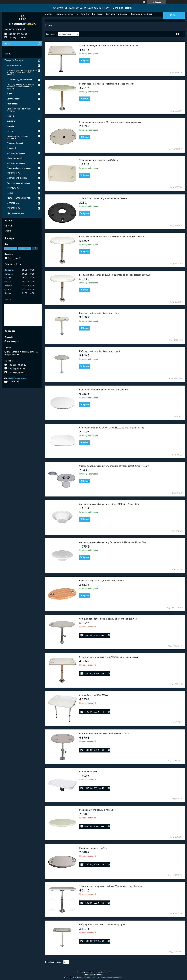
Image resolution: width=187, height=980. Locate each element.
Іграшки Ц (12, 148)
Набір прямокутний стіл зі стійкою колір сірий (102, 925)
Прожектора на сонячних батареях (19, 110)
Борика (11, 116)
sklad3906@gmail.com (17, 378)
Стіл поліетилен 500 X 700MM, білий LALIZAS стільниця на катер (112, 428)
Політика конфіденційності (112, 977)
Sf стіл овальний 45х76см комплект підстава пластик (107, 84)
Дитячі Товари (14, 99)
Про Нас (85, 14)
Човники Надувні (15, 143)
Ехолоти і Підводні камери (20, 80)
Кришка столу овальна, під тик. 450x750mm (101, 581)
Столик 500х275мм (89, 772)
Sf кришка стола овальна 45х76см (97, 810)
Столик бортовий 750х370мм (94, 695)
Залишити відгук (122, 8)
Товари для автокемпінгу (19, 183)
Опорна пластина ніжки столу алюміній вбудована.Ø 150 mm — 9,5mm (114, 466)
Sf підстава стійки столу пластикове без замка (103, 198)
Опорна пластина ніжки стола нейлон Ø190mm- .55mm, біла (109, 504)
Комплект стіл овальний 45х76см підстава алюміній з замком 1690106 (115, 275)
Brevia (10, 131)
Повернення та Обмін (142, 14)
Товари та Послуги (65, 14)
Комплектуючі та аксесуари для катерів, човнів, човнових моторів (22, 73)
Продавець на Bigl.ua (93, 975)
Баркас (11, 126)
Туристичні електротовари (19, 168)
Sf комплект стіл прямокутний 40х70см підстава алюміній (109, 657)
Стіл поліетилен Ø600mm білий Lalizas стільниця (104, 390)
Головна (48, 14)
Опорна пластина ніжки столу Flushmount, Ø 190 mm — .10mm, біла (113, 542)
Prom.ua (107, 972)
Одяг (10, 94)
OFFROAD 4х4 (13, 203)
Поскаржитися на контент (89, 977)
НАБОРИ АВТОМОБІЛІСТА (19, 198)
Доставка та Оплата (116, 14)
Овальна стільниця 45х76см (93, 848)
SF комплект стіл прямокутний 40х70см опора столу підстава (111, 886)
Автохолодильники (16, 153)
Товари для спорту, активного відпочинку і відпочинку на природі (21, 87)
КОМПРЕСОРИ (14, 173)
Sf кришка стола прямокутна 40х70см (99, 160)
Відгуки (8, 226)
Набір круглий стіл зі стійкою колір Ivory (99, 313)
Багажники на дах (16, 213)
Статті (8, 231)
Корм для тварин (15, 158)
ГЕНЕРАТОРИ (13, 188)
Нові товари (13, 104)
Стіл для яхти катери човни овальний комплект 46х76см (108, 619)
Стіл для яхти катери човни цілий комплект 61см (104, 733)
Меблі (10, 193)
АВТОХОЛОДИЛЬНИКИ (17, 178)
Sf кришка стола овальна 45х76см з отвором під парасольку (110, 122)
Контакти (97, 14)
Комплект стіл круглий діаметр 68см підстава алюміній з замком (112, 237)
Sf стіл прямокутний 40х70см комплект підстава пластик (109, 46)
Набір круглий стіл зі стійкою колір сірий (99, 351)
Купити (86, 61)
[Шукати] (39, 44)
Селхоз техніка (14, 65)
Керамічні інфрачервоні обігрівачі (18, 137)
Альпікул (11, 121)
